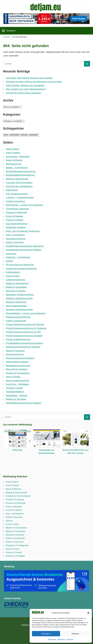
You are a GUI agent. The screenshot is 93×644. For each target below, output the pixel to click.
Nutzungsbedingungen (17, 306)
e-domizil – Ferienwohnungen (20, 198)
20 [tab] (73, 467)
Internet (10, 261)
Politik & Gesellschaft (16, 321)
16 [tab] (59, 467)
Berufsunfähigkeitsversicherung (21, 171)
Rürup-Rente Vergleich (17, 369)
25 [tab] (25, 470)
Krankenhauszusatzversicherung (21, 269)
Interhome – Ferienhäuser (18, 257)
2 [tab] (9, 467)
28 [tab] (36, 470)
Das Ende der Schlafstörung (19, 186)
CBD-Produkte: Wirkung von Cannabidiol (25, 85)
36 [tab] (64, 470)
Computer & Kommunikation (19, 183)
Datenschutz (52, 639)
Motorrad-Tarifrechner (16, 302)
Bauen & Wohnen (14, 160)
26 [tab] (29, 470)
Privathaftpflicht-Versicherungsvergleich (25, 343)
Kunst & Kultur (13, 276)
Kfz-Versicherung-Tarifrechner (20, 265)
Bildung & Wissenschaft (17, 179)
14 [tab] (52, 467)
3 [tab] (13, 467)
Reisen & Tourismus (15, 351)
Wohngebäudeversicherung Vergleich (24, 403)
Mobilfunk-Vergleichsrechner (19, 298)
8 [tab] (31, 467)
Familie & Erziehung (15, 201)
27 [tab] (32, 470)
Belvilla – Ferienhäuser (17, 168)
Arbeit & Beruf (13, 149)
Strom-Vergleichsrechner (18, 381)
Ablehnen (75, 634)
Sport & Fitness (13, 377)
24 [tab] (87, 467)
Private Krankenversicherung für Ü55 (23, 332)
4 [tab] (16, 467)
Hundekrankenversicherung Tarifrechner (25, 246)
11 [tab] (41, 467)
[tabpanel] (18, 442)
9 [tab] (34, 467)
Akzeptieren (46, 634)
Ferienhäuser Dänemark (17, 209)
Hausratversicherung (16, 239)
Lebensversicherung (15, 280)
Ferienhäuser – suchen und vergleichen (25, 205)
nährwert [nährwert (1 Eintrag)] (34, 135)
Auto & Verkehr (13, 153)
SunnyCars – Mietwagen (18, 384)
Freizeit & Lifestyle (15, 220)
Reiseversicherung (15, 354)
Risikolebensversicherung (18, 366)
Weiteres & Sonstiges (16, 399)
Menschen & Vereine (16, 291)
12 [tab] (45, 467)
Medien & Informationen (17, 283)
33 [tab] (54, 470)
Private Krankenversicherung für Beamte (25, 324)
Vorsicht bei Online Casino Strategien (24, 93)
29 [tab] (39, 470)
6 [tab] (23, 467)
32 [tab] (50, 470)
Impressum (70, 639)
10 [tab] (38, 467)
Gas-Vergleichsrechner (17, 224)
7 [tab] (27, 467)
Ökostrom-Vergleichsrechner (19, 310)
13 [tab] (48, 467)
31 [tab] (46, 470)
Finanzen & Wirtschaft (16, 212)
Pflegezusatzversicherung (18, 317)
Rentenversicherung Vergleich (20, 358)
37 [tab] (68, 470)
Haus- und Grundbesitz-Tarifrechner (23, 231)
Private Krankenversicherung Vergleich (24, 336)
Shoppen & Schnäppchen (18, 373)
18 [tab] (66, 467)
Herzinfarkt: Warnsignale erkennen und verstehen (29, 78)
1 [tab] (6, 467)
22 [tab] (80, 467)
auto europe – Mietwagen (18, 156)
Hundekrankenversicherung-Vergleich (24, 250)
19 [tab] (70, 467)
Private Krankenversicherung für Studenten (26, 328)
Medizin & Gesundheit (16, 287)
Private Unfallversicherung (18, 339)
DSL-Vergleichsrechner (17, 194)
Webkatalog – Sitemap (17, 396)
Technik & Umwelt (14, 388)
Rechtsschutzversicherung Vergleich (23, 347)
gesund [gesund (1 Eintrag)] (24, 135)
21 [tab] (77, 467)
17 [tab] (62, 467)
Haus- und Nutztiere (15, 235)
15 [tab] (55, 467)
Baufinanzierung (14, 164)
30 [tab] (43, 470)
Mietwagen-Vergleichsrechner (20, 295)
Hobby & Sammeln (15, 242)
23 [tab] (84, 467)
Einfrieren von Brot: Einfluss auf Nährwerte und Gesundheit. (34, 82)
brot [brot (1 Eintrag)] (6, 135)
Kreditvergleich (13, 272)
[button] (88, 613)
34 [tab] (57, 470)
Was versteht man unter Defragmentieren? (26, 89)
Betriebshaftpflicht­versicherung (20, 175)
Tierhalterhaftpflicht (15, 392)
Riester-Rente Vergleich (17, 362)
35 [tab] (61, 470)
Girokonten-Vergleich (16, 227)
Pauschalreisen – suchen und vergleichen (26, 313)
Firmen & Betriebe (14, 216)
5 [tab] (20, 467)
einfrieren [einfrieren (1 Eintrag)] (14, 135)
